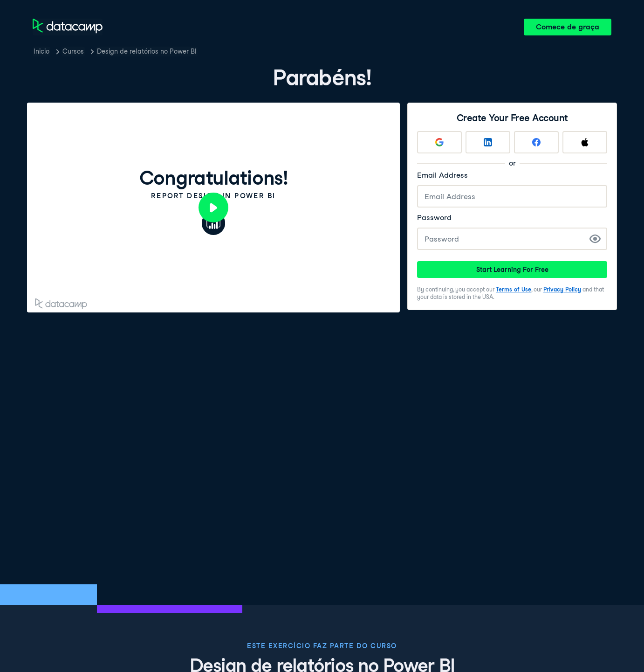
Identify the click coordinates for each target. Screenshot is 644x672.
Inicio (41, 51)
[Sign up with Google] (439, 142)
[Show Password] (595, 239)
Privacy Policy (562, 289)
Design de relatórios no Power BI (147, 51)
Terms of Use (514, 289)
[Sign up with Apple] (585, 142)
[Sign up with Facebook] (536, 142)
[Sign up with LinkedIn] (488, 142)
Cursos (73, 51)
